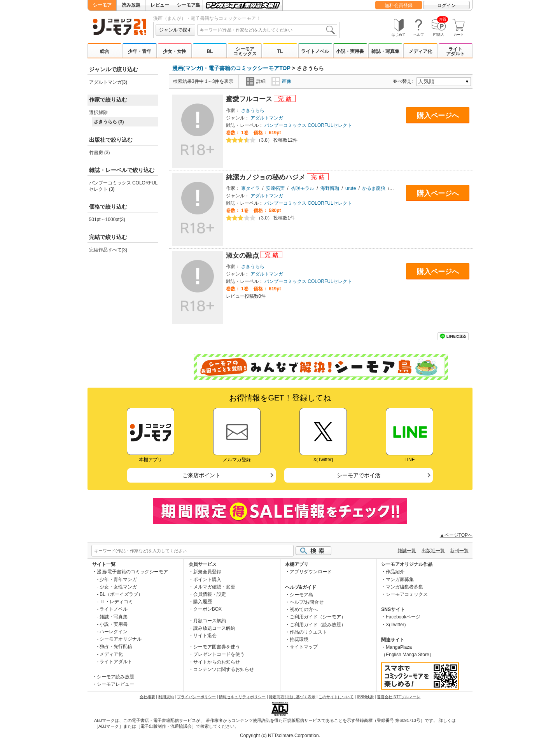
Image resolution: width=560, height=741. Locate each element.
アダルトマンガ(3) (108, 82)
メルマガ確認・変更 (214, 587)
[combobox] (267, 30)
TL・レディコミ (116, 602)
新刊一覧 (459, 551)
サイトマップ (304, 647)
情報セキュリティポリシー (242, 697)
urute (351, 188)
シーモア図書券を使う (217, 647)
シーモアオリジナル (121, 639)
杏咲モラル (303, 188)
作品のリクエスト (308, 632)
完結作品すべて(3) (108, 250)
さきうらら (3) (109, 122)
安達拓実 (275, 188)
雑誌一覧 (407, 551)
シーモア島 (189, 5)
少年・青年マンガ (118, 579)
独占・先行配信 (116, 646)
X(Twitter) (396, 625)
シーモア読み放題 (115, 677)
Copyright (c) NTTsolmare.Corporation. (280, 736)
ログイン (446, 5)
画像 (281, 81)
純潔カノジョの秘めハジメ (267, 177)
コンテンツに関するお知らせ (224, 669)
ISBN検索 (365, 697)
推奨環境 (299, 639)
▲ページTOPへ (456, 535)
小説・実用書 (350, 51)
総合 (105, 51)
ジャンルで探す (175, 30)
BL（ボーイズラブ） (121, 594)
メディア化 (420, 51)
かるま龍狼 (374, 188)
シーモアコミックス (245, 51)
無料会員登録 (399, 5)
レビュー (160, 5)
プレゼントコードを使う (219, 654)
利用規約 (166, 697)
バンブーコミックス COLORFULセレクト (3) (123, 186)
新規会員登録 (207, 572)
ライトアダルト (455, 51)
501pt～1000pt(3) (107, 219)
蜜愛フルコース (250, 99)
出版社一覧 (433, 551)
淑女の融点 (243, 255)
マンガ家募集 (400, 579)
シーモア (102, 5)
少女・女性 (175, 51)
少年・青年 (140, 51)
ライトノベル (315, 51)
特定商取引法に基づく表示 (292, 697)
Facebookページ (403, 617)
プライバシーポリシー (196, 697)
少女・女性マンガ (118, 587)
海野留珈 (330, 188)
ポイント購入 (207, 579)
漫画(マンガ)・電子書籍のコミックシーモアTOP (231, 68)
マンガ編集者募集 (404, 587)
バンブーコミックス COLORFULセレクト (308, 125)
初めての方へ (304, 609)
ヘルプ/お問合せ (307, 602)
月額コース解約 (210, 621)
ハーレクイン (114, 632)
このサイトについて (336, 697)
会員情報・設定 (210, 594)
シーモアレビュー (115, 684)
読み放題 (131, 5)
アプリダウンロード (311, 572)
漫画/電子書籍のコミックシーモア (132, 572)
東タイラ (250, 188)
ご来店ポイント (201, 475)
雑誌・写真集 (385, 51)
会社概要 (147, 697)
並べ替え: (404, 81)
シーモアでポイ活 (359, 475)
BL (210, 51)
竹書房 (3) (100, 153)
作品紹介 (395, 572)
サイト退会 (205, 636)
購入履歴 (203, 602)
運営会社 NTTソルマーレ (399, 697)
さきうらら (253, 111)
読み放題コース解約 (214, 628)
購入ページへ (438, 116)
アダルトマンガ (267, 118)
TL (280, 51)
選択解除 (98, 112)
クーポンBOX (207, 609)
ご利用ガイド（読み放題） (318, 625)
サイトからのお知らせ (217, 662)
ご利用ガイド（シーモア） (318, 617)
